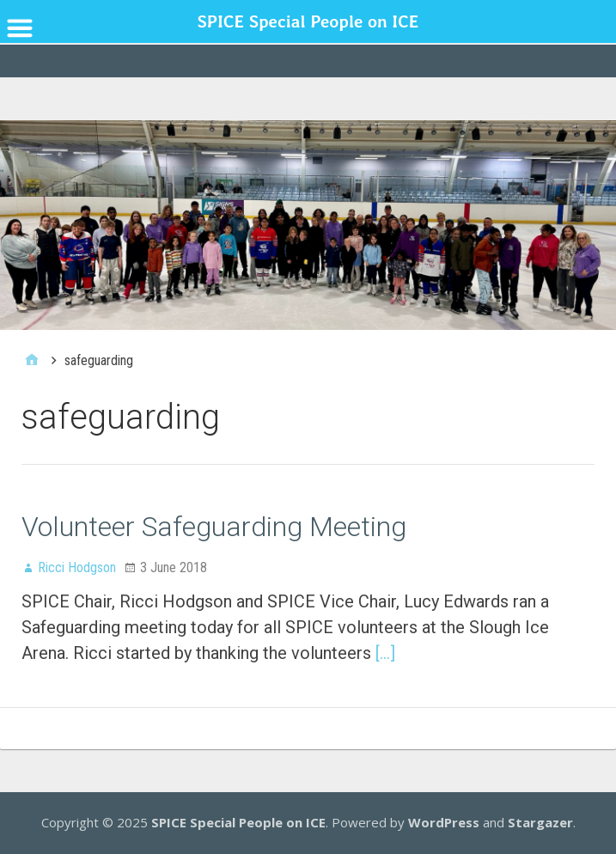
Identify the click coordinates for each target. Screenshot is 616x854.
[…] (385, 653)
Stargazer (540, 822)
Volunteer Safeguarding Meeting (214, 527)
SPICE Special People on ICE (238, 822)
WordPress (444, 822)
